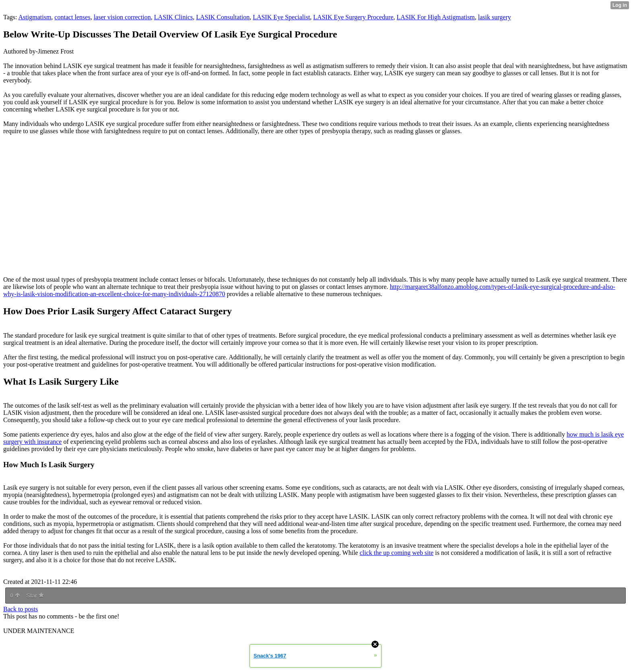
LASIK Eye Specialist (281, 17)
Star (35, 596)
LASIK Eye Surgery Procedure (353, 17)
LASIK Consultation (223, 17)
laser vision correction (122, 17)
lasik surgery (495, 17)
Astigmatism (35, 17)
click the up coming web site (397, 553)
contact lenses (72, 17)
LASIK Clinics (173, 17)
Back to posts (21, 609)
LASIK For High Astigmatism (436, 17)
